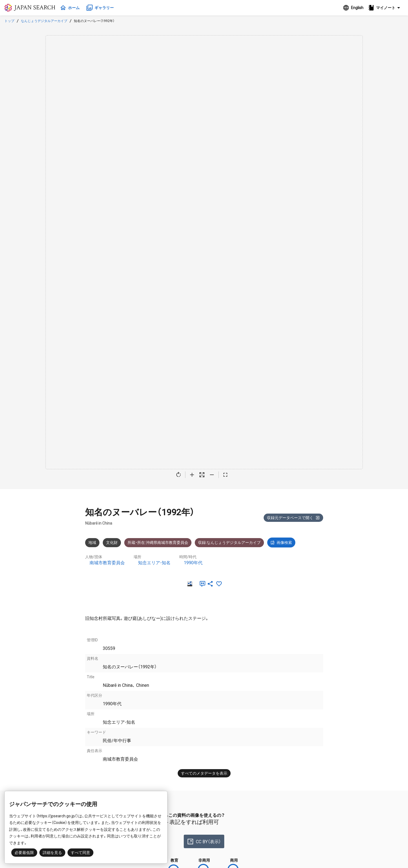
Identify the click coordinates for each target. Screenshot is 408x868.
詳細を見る (52, 853)
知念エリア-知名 (154, 563)
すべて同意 (80, 853)
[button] (386, 8)
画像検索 (281, 542)
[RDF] (189, 584)
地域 (92, 542)
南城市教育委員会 (107, 563)
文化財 (112, 542)
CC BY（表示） (204, 842)
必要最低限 (24, 853)
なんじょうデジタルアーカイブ (44, 21)
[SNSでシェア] (210, 584)
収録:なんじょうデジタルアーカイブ (229, 542)
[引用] (201, 584)
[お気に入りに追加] (219, 584)
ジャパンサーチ (31, 8)
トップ (9, 21)
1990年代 (193, 563)
